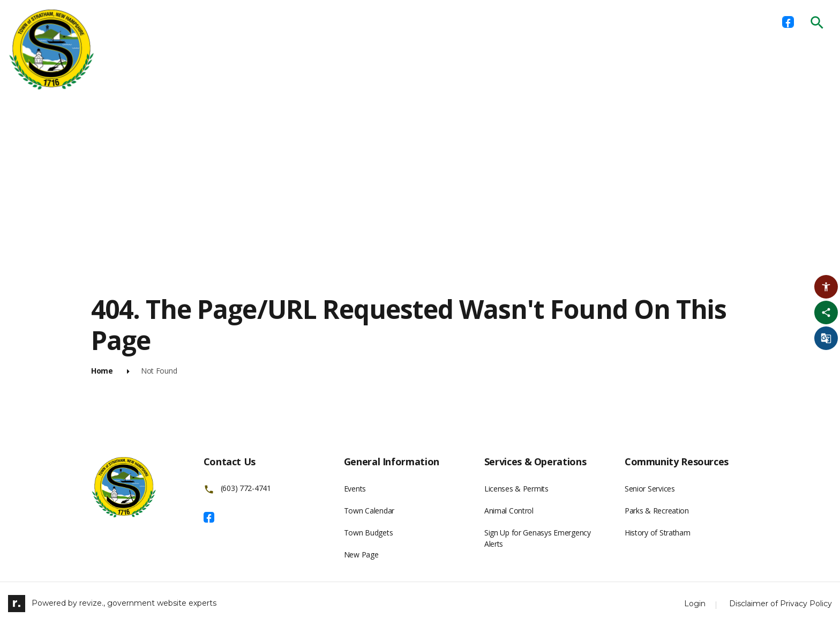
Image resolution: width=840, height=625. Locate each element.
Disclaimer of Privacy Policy (781, 604)
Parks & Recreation (657, 511)
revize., (92, 602)
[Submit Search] (817, 23)
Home (168, 21)
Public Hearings (690, 21)
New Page (361, 555)
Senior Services (650, 489)
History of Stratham (658, 533)
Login (695, 604)
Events (355, 489)
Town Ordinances (521, 21)
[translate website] (826, 338)
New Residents (607, 21)
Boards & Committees (320, 21)
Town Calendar (369, 511)
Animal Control (509, 511)
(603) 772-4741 (246, 488)
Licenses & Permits (425, 21)
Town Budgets (369, 533)
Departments (227, 21)
